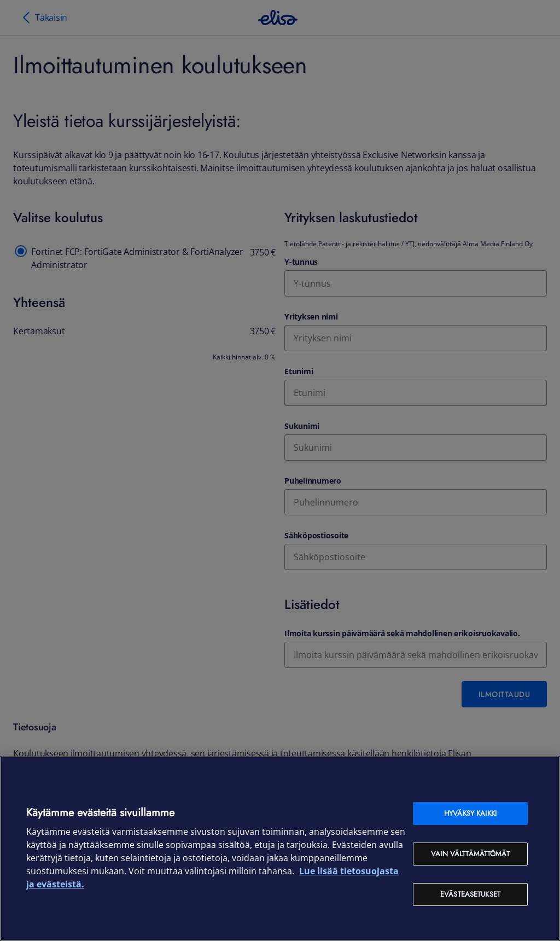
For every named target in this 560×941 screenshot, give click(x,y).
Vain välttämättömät (470, 854)
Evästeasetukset (470, 894)
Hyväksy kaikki (470, 813)
